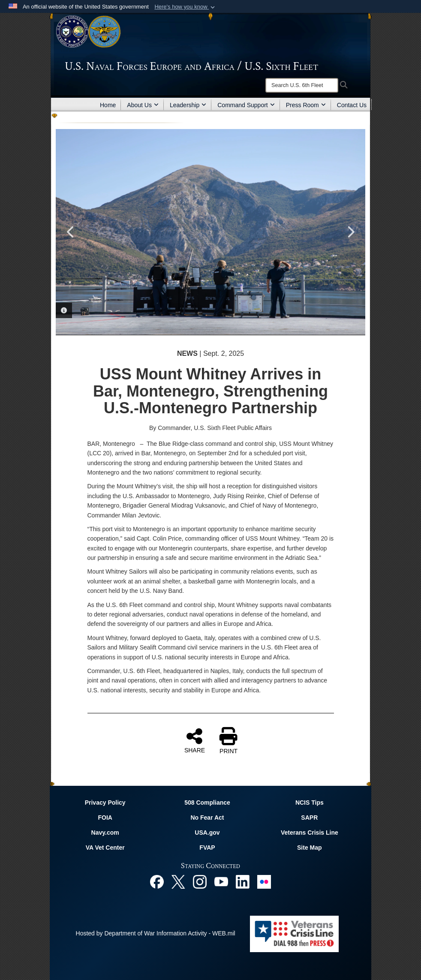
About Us (143, 105)
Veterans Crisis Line (310, 833)
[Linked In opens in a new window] (243, 881)
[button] (185, 7)
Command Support (246, 105)
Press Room (306, 105)
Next (350, 232)
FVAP (207, 848)
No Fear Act (207, 818)
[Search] (302, 85)
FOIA (105, 818)
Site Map (310, 848)
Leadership (188, 105)
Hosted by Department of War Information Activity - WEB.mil (156, 933)
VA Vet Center (105, 848)
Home (108, 105)
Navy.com (105, 833)
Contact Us (352, 105)
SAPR (309, 818)
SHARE (195, 740)
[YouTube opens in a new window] (221, 881)
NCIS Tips (310, 803)
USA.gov (207, 833)
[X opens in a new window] (178, 881)
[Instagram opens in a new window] (200, 881)
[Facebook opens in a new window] (157, 881)
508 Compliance (207, 803)
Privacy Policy (105, 803)
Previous (71, 232)
